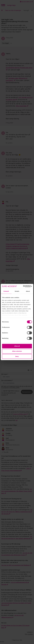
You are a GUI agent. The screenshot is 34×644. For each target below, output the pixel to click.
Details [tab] (17, 291)
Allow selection (17, 351)
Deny (17, 356)
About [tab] (28, 291)
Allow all (17, 346)
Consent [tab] (6, 291)
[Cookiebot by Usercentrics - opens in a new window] (24, 286)
